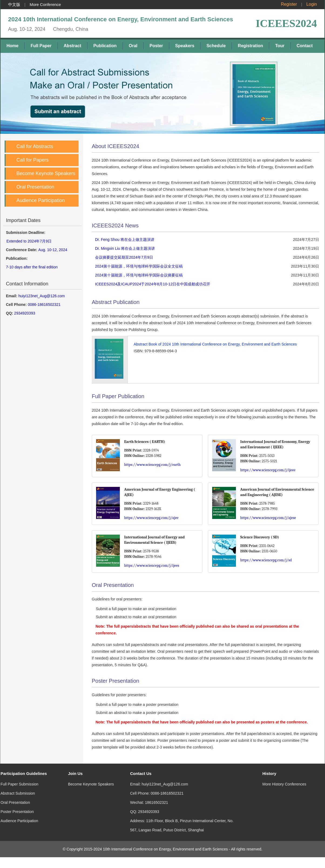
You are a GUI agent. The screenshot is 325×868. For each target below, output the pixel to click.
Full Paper (41, 46)
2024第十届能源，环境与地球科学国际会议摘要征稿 (139, 275)
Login (312, 4)
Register (289, 4)
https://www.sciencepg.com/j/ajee (151, 518)
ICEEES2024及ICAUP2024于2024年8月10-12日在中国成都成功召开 (153, 284)
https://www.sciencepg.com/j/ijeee (268, 470)
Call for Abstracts (35, 146)
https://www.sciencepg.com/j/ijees (152, 565)
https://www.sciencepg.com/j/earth (152, 465)
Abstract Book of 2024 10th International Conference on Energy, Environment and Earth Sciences (215, 344)
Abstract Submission (18, 788)
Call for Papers (33, 160)
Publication (105, 46)
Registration (250, 46)
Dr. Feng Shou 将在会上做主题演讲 (125, 240)
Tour (280, 46)
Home (12, 46)
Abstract (72, 46)
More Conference (45, 4)
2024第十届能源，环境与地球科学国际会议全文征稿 (139, 266)
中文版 (14, 4)
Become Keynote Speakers (46, 173)
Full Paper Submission (19, 779)
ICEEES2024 (286, 23)
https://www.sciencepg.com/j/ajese (268, 518)
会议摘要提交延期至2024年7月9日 (124, 257)
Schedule (216, 46)
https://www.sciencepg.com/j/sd (266, 560)
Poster (156, 46)
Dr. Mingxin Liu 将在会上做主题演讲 (125, 248)
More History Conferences (284, 779)
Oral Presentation (35, 187)
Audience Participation (41, 200)
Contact (305, 46)
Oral (133, 46)
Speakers (185, 46)
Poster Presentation (17, 806)
